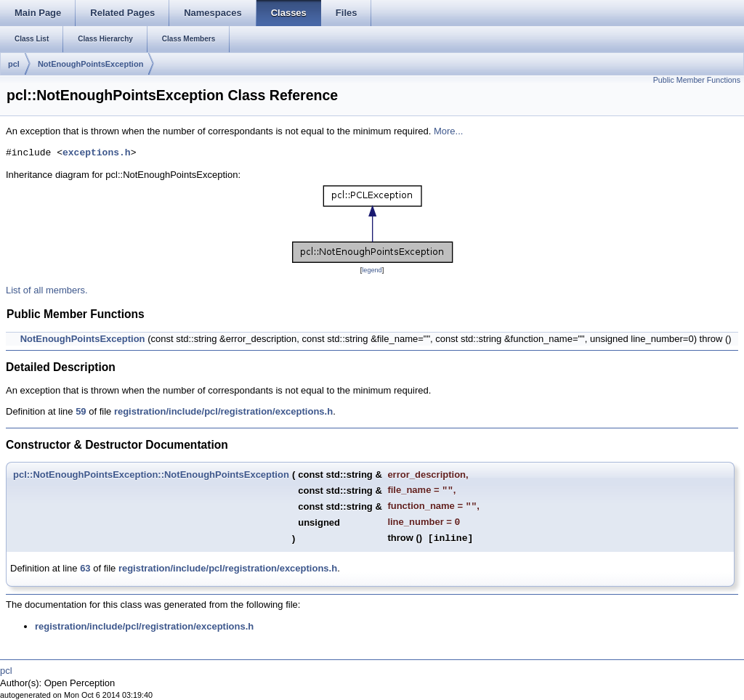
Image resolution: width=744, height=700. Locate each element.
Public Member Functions (697, 80)
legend (372, 270)
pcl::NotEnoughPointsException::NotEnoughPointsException (151, 475)
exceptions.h (97, 153)
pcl (14, 64)
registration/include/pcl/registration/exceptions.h (223, 411)
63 (85, 568)
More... (448, 131)
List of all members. (47, 290)
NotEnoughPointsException (90, 64)
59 (81, 411)
